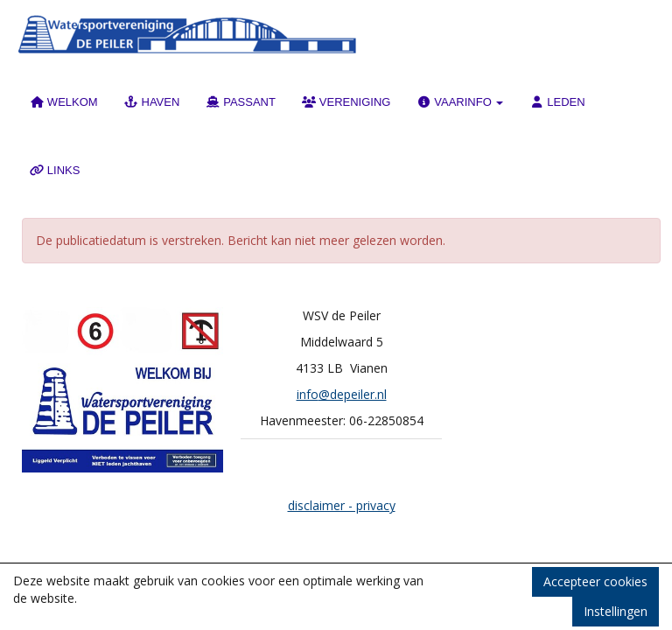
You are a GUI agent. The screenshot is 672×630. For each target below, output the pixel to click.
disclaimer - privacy (342, 505)
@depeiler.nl (342, 394)
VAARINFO (460, 102)
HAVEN (152, 102)
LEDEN (557, 102)
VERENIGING (346, 102)
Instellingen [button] (616, 611)
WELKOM (64, 102)
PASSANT (241, 102)
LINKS (55, 170)
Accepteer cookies (595, 581)
